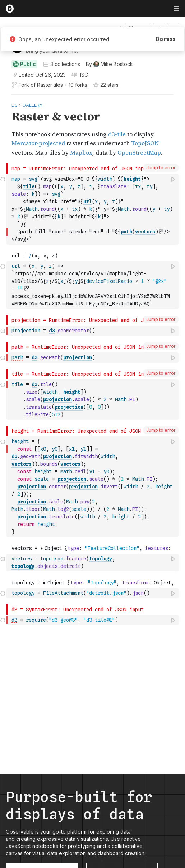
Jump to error (161, 168)
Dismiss (166, 39)
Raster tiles (50, 85)
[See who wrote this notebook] (109, 64)
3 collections (62, 64)
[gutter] (3, 129)
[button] (3, 98)
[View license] (83, 75)
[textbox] (93, 209)
